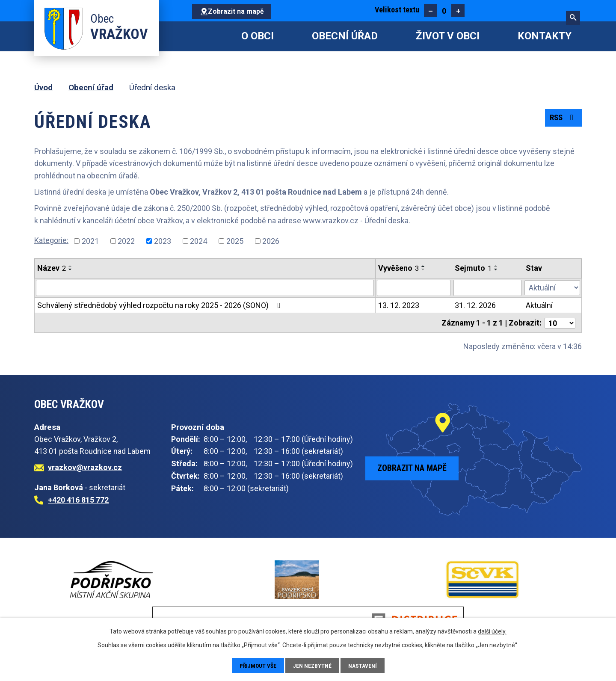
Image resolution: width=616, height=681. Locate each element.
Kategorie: (51, 240)
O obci (258, 36)
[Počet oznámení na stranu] (560, 322)
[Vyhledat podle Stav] (552, 287)
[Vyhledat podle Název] (205, 288)
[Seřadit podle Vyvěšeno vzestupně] (423, 266)
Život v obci (448, 36)
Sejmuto (473, 268)
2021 (90, 241)
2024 (198, 241)
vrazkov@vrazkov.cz (85, 467)
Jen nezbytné (313, 665)
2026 (271, 241)
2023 (163, 241)
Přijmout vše (258, 665)
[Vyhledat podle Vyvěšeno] (414, 288)
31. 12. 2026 (475, 305)
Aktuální (539, 305)
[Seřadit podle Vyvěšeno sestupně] (423, 269)
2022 (126, 241)
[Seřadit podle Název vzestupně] (71, 266)
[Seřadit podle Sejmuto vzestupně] (496, 266)
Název (52, 268)
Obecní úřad (345, 36)
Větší (458, 10)
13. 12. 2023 (399, 305)
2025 (235, 241)
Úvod (203, 36)
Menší (431, 10)
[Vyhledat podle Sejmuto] (487, 288)
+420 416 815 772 (78, 499)
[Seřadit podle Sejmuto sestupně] (496, 269)
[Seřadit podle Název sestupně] (71, 269)
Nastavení (364, 665)
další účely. (492, 631)
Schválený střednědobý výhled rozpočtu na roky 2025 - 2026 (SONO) (161, 305)
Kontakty (545, 36)
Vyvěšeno (398, 268)
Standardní (444, 10)
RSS (562, 119)
